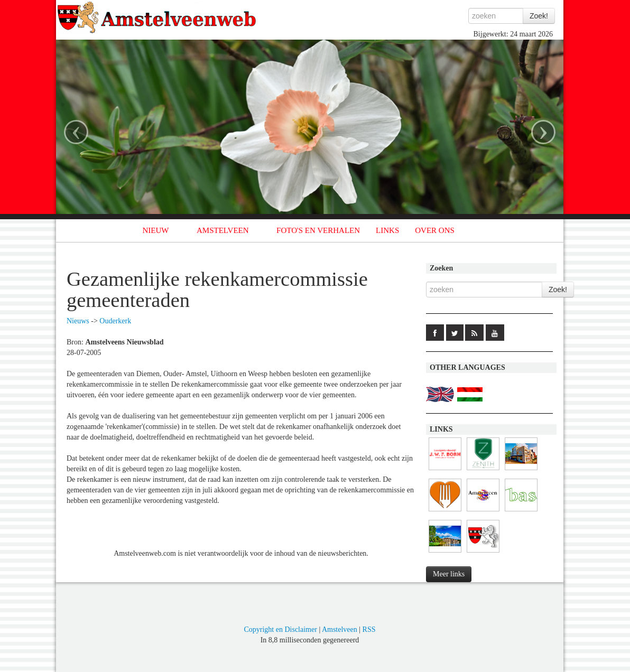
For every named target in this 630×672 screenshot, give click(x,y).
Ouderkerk (115, 321)
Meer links (449, 574)
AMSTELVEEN (223, 230)
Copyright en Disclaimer (280, 629)
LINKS (387, 230)
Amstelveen (340, 629)
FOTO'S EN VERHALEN (318, 230)
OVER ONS (435, 230)
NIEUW (156, 230)
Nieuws (78, 321)
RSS (369, 629)
